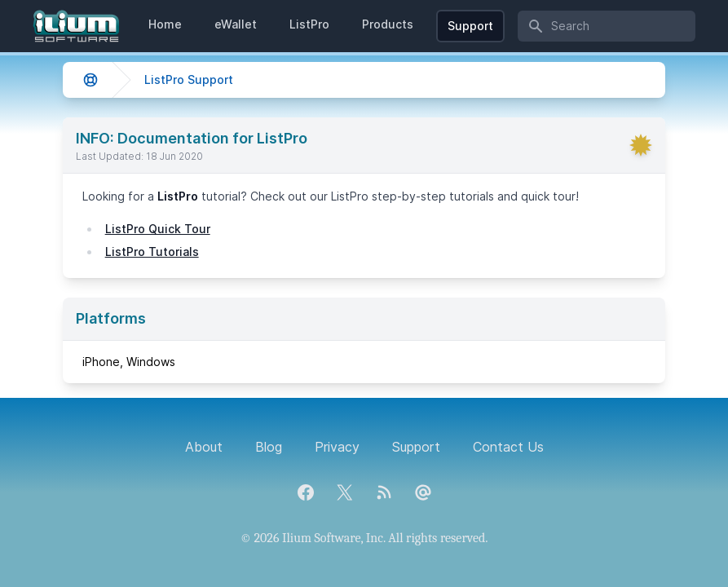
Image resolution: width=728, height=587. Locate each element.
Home (165, 24)
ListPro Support (189, 79)
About (204, 447)
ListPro (309, 24)
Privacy (337, 447)
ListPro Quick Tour (158, 229)
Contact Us (508, 447)
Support (470, 26)
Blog (269, 447)
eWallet (236, 24)
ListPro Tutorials (152, 252)
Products (388, 24)
